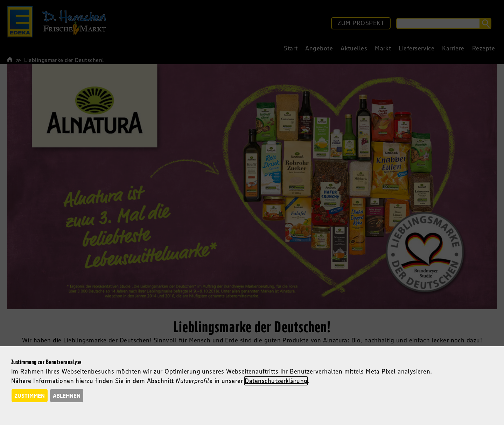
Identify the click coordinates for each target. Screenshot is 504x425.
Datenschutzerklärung (276, 381)
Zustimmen (30, 396)
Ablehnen (67, 396)
